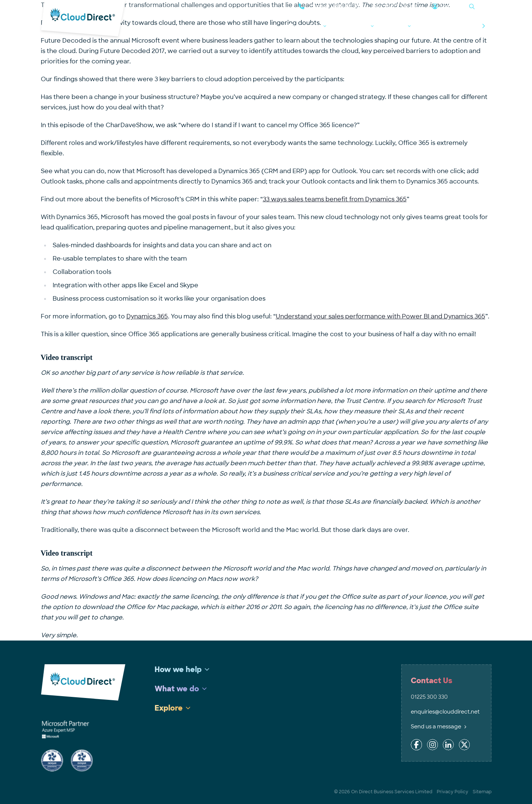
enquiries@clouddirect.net (445, 712)
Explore (396, 26)
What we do (353, 26)
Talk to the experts (458, 26)
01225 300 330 (401, 6)
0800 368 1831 (348, 6)
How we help (305, 26)
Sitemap (482, 792)
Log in (447, 6)
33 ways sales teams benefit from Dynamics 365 (335, 199)
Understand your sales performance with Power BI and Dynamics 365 (381, 316)
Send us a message (439, 727)
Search (484, 6)
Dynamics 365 (147, 316)
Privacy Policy (452, 792)
